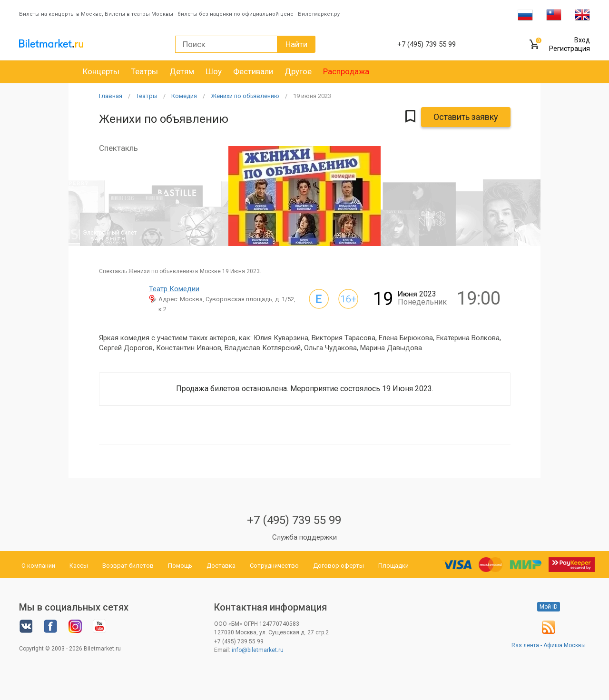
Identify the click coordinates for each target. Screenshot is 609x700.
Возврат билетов (128, 566)
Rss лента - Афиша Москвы (549, 645)
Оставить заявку (466, 117)
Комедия (184, 96)
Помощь (180, 566)
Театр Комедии (174, 289)
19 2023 (312, 96)
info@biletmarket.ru (258, 650)
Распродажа (346, 71)
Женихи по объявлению (245, 96)
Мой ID (549, 607)
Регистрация (570, 49)
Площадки (393, 566)
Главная (111, 96)
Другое (298, 71)
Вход (582, 40)
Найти (296, 44)
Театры (144, 71)
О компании (38, 566)
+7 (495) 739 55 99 (294, 520)
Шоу (214, 71)
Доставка (221, 566)
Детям (182, 71)
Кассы (79, 566)
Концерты (101, 71)
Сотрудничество (274, 566)
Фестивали (253, 71)
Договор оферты (339, 566)
